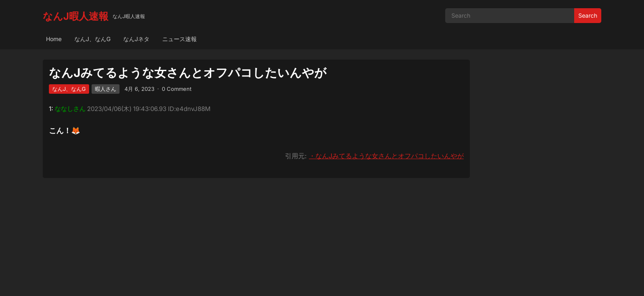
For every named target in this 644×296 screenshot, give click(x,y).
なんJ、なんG (92, 39)
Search (588, 15)
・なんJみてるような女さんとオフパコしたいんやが (386, 156)
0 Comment (177, 89)
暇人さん (106, 89)
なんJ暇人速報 (76, 16)
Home (54, 39)
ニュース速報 (179, 39)
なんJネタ (136, 39)
